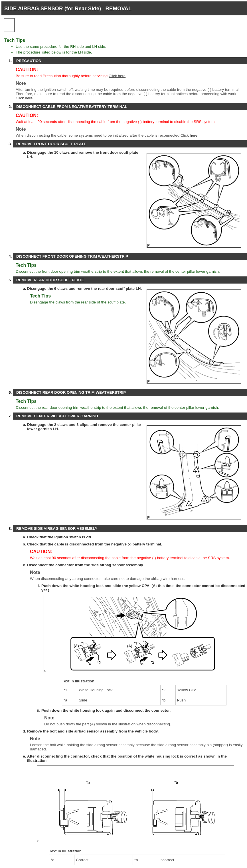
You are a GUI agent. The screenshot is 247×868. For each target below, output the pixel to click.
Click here (117, 76)
